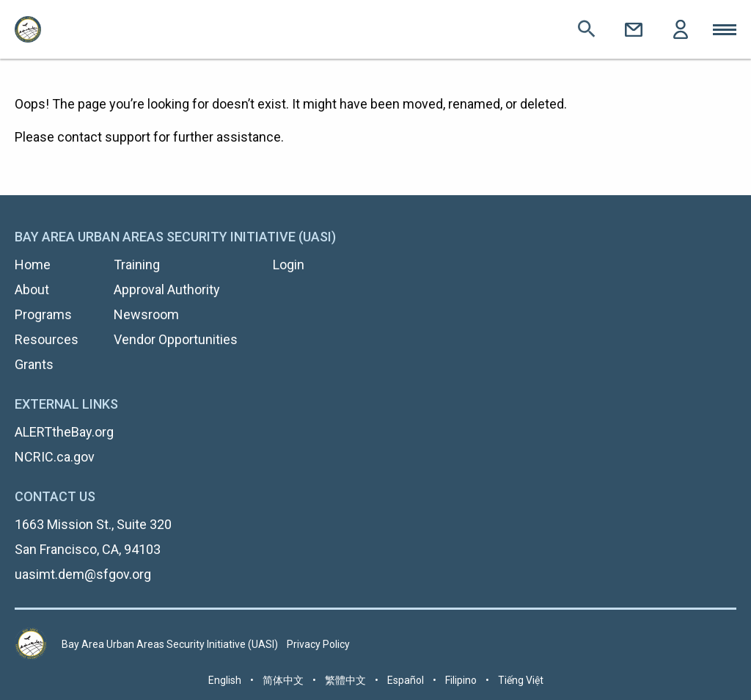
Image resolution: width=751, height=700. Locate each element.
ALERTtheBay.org (64, 432)
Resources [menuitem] (47, 339)
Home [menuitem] (33, 265)
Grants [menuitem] (34, 364)
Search (587, 29)
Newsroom (146, 314)
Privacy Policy (318, 644)
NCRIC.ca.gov (55, 457)
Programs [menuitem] (43, 314)
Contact (634, 29)
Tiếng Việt (521, 680)
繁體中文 (345, 680)
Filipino (461, 680)
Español (406, 680)
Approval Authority (167, 289)
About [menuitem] (32, 289)
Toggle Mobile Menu (725, 29)
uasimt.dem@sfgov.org (83, 574)
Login (681, 29)
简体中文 (283, 680)
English (225, 680)
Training (137, 265)
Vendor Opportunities (176, 339)
